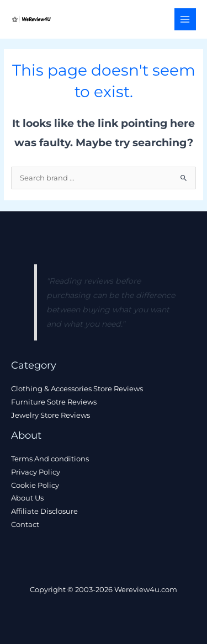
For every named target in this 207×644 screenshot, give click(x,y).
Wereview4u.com (146, 590)
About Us (27, 498)
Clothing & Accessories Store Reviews (77, 389)
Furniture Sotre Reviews (54, 402)
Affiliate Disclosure (44, 511)
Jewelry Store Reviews (51, 415)
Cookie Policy (35, 485)
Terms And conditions (50, 459)
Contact (25, 525)
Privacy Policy (36, 472)
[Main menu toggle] (185, 19)
